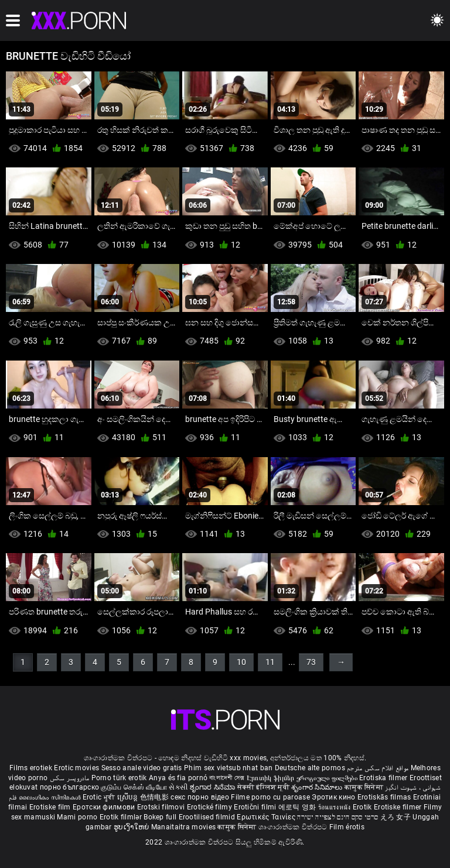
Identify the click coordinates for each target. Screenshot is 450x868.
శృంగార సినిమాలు (318, 787)
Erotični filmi (256, 807)
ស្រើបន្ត (129, 797)
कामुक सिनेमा (365, 787)
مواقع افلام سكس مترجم (378, 768)
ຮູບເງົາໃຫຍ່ (132, 827)
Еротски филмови (105, 807)
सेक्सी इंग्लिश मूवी (263, 787)
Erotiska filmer (384, 778)
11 (270, 662)
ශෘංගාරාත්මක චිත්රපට (294, 827)
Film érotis (347, 827)
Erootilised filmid (208, 817)
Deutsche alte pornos (310, 768)
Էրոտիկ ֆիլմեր (272, 778)
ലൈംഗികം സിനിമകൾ (51, 797)
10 (241, 662)
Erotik (363, 807)
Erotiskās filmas (385, 797)
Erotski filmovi (162, 807)
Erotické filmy (211, 807)
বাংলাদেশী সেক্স (227, 778)
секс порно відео (200, 797)
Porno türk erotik (119, 778)
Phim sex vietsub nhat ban (229, 768)
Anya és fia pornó (178, 778)
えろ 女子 (396, 817)
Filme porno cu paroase (270, 797)
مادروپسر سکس (70, 778)
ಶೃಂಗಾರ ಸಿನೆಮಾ (214, 787)
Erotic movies (77, 768)
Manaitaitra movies (185, 827)
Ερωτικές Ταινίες (267, 817)
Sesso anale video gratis (142, 768)
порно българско (70, 787)
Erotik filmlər (122, 817)
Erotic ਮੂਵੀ (100, 797)
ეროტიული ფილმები (328, 778)
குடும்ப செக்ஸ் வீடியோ (134, 787)
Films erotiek (31, 768)
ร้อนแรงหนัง (335, 807)
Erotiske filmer (399, 807)
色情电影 (156, 797)
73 (311, 662)
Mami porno (77, 817)
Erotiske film (51, 807)
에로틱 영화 (298, 807)
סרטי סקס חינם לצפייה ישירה (337, 817)
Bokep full (160, 817)
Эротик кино (335, 797)
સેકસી (178, 787)
